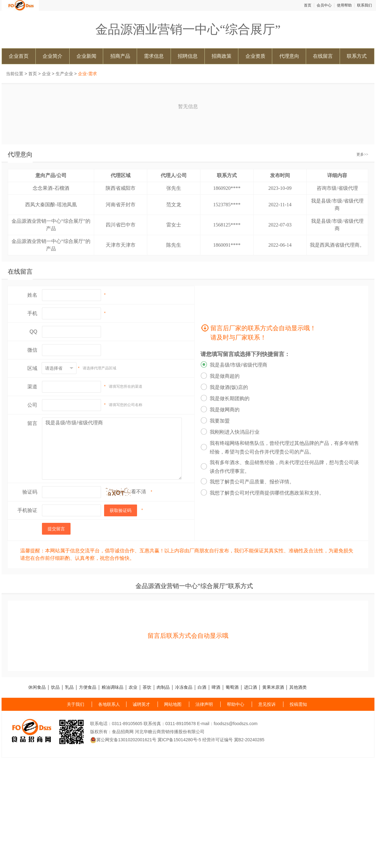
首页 (308, 5)
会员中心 (324, 5)
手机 (32, 313)
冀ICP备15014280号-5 (179, 740)
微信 (32, 350)
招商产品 (120, 56)
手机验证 (27, 510)
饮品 (55, 687)
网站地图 (173, 704)
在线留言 (323, 56)
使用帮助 (344, 5)
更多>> (362, 154)
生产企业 (64, 74)
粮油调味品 (112, 687)
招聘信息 (188, 56)
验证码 (30, 492)
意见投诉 (267, 704)
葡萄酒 (232, 687)
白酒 (202, 687)
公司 (32, 405)
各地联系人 (109, 704)
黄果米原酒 (273, 687)
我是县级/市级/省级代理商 (112, 449)
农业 (133, 687)
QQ (33, 332)
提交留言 (56, 529)
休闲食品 (37, 687)
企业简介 (53, 56)
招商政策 (222, 56)
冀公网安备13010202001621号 (123, 740)
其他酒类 (298, 687)
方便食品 (88, 687)
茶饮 (147, 687)
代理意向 (289, 56)
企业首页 (19, 56)
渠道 (32, 387)
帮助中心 (236, 704)
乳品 (69, 687)
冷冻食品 (184, 687)
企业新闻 (86, 56)
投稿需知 (298, 704)
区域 (32, 368)
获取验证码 (121, 510)
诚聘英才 (141, 704)
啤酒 (216, 687)
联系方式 (357, 56)
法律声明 (204, 704)
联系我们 (365, 5)
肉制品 (163, 687)
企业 (46, 74)
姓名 (32, 295)
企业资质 (255, 56)
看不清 (139, 492)
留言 (32, 423)
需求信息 (154, 56)
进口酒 (250, 687)
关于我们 (76, 704)
